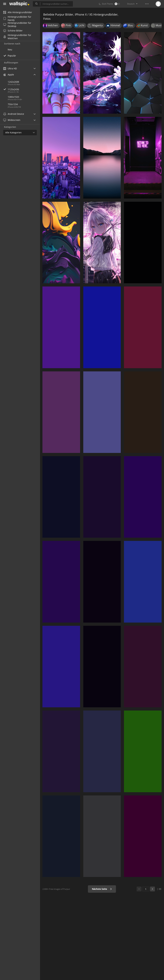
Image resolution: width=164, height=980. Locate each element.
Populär (12, 56)
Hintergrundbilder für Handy (17, 18)
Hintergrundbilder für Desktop (17, 25)
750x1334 (13, 104)
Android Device (14, 114)
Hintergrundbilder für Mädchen (17, 37)
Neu (10, 50)
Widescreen (12, 120)
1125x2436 (24, 89)
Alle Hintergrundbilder (18, 12)
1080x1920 (13, 97)
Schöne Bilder (13, 31)
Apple (9, 75)
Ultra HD (10, 68)
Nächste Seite (102, 889)
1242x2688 (13, 82)
